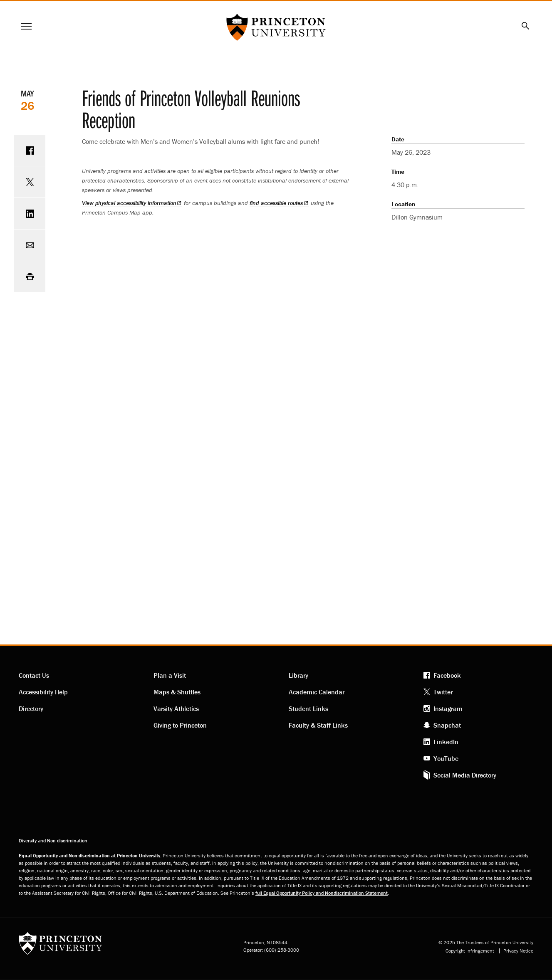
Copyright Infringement (470, 951)
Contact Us (34, 675)
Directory (31, 708)
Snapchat (447, 725)
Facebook (447, 675)
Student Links (308, 708)
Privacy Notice (518, 951)
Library (298, 675)
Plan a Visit (170, 675)
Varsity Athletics (176, 708)
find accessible (279, 203)
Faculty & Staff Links (318, 725)
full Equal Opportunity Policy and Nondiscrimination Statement (322, 893)
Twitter (443, 692)
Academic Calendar (317, 692)
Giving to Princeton (180, 725)
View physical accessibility (132, 203)
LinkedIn (446, 742)
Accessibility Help (43, 692)
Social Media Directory (465, 775)
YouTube (446, 758)
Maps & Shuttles (177, 692)
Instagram (448, 708)
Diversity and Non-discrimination (53, 841)
